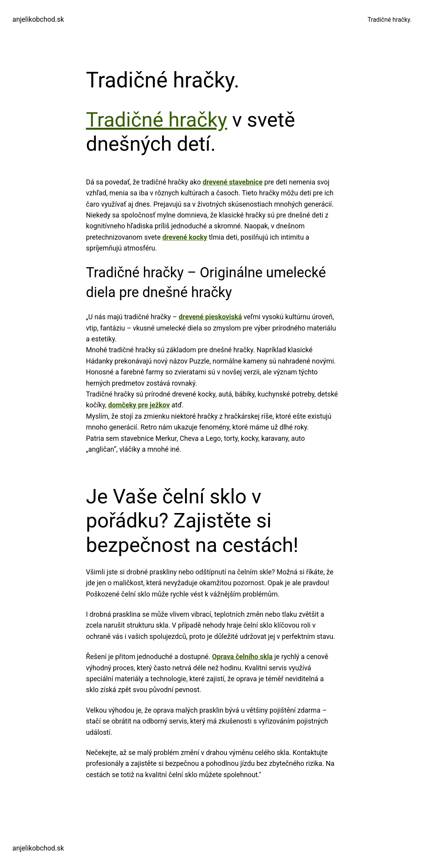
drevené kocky (185, 237)
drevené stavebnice (233, 182)
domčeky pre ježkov (139, 405)
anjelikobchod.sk (38, 19)
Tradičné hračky (157, 120)
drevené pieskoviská (210, 317)
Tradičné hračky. (389, 20)
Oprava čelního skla (242, 657)
